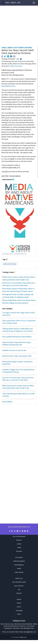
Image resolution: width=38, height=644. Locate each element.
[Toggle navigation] (34, 3)
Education (19, 551)
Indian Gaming (19, 572)
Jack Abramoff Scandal (19, 582)
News (7, 3)
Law (19, 590)
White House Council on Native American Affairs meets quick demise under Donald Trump (19, 278)
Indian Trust (19, 578)
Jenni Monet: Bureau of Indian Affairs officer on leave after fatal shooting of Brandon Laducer (18, 290)
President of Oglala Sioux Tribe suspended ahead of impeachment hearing (18, 371)
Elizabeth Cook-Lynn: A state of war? (14, 350)
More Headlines (7, 402)
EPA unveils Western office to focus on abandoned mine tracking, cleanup (19, 322)
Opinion (19, 599)
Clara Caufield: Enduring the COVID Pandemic (17, 337)
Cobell (19, 548)
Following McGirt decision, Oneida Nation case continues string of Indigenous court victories (18, 330)
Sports (19, 607)
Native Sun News (16, 66)
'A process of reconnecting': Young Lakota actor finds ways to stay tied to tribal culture (19, 284)
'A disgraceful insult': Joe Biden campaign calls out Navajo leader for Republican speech (18, 296)
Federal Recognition (19, 561)
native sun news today (10, 264)
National (19, 593)
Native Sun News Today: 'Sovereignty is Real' (17, 356)
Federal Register (19, 565)
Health (19, 569)
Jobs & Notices (19, 586)
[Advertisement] (18, 27)
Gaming (13, 3)
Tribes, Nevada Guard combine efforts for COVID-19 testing (19, 395)
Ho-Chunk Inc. (22, 626)
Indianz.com (23, 637)
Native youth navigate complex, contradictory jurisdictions (17, 363)
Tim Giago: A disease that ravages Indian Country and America (19, 314)
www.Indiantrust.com (8, 86)
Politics (19, 603)
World (19, 614)
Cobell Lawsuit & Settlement (13, 48)
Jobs (19, 3)
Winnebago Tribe (29, 628)
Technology (19, 611)
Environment (19, 557)
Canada (19, 544)
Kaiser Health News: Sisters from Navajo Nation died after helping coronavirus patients (19, 302)
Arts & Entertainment (19, 537)
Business (19, 540)
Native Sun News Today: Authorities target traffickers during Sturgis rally (17, 344)
